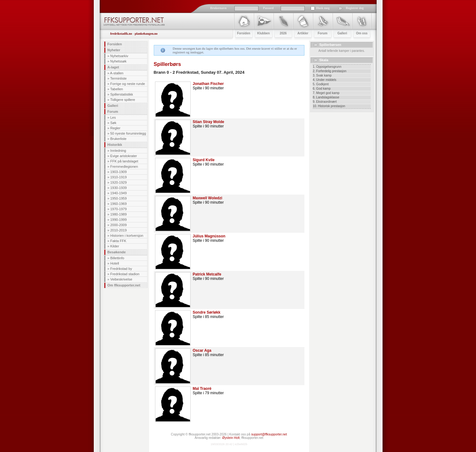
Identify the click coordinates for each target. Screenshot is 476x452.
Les (113, 117)
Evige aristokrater (124, 156)
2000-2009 (119, 225)
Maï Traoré (202, 389)
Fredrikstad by (121, 269)
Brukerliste (118, 139)
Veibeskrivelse (121, 279)
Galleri (113, 106)
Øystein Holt (231, 438)
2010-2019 (119, 230)
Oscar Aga (202, 350)
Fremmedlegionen (124, 166)
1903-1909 (119, 172)
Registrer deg (355, 8)
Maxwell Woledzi (208, 198)
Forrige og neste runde (128, 84)
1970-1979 (119, 209)
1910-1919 (119, 177)
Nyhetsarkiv (119, 56)
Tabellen (116, 89)
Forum (113, 112)
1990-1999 (119, 220)
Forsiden (115, 44)
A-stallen (117, 73)
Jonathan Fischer (208, 84)
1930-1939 (119, 188)
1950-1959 (119, 198)
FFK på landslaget (124, 161)
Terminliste (118, 78)
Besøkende (117, 252)
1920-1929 (119, 182)
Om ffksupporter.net (124, 285)
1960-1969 (119, 204)
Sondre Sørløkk (207, 312)
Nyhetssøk (118, 61)
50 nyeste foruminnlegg (128, 133)
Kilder (115, 246)
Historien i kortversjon (127, 236)
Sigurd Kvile (204, 160)
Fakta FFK (118, 241)
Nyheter (114, 50)
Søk (113, 123)
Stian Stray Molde (209, 122)
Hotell (115, 263)
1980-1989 (119, 214)
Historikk (115, 145)
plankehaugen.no (146, 34)
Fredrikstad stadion (125, 274)
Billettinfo (117, 258)
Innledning (118, 151)
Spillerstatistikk (122, 94)
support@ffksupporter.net (269, 434)
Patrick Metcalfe (207, 274)
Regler (115, 128)
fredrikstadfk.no (121, 34)
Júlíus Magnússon (209, 236)
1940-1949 (119, 193)
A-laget (113, 67)
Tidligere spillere (123, 100)
